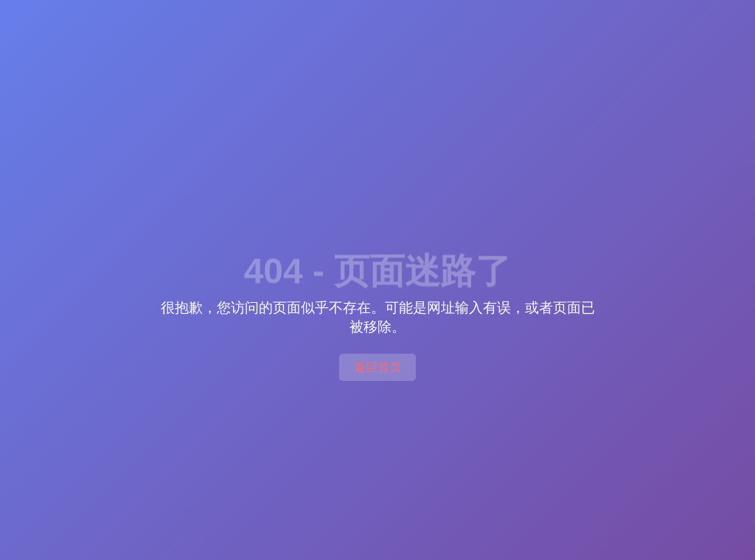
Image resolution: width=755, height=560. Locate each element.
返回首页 (377, 367)
